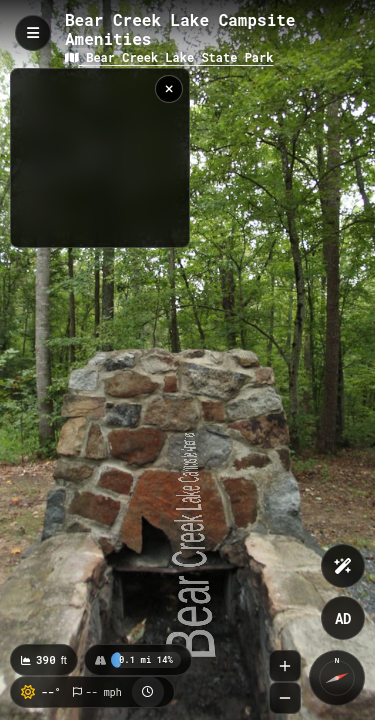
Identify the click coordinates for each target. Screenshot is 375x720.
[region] (100, 158)
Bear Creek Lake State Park (169, 57)
